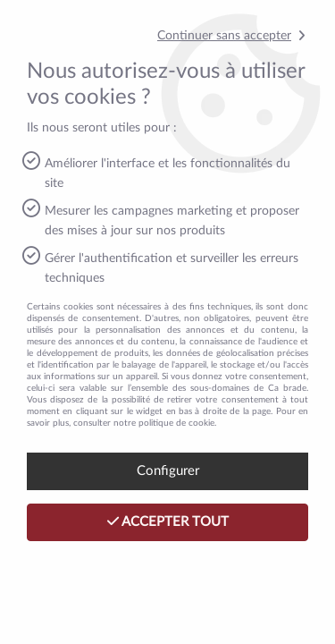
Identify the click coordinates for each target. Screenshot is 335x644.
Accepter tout (168, 521)
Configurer (168, 471)
